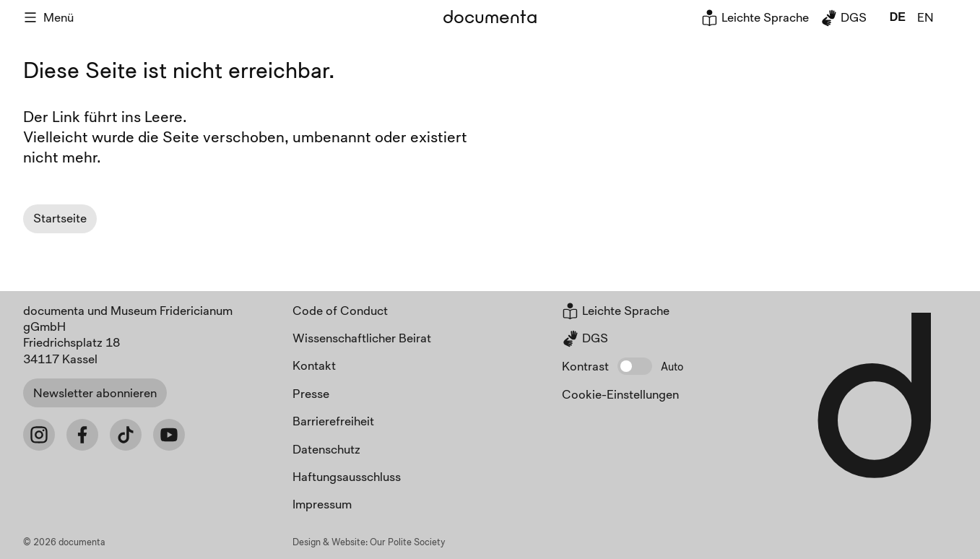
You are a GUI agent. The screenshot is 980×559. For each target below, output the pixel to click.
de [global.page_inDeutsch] (898, 17)
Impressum (322, 504)
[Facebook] (82, 435)
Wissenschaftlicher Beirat (362, 338)
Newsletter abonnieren (95, 393)
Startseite (60, 218)
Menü (48, 17)
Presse (311, 393)
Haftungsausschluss (347, 476)
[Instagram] (39, 435)
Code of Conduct (340, 310)
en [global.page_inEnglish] (925, 17)
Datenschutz (326, 449)
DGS (844, 17)
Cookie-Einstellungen (620, 394)
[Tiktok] (126, 435)
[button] (635, 366)
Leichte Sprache (755, 17)
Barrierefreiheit (333, 421)
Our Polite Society (408, 542)
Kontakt (314, 365)
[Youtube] (169, 435)
